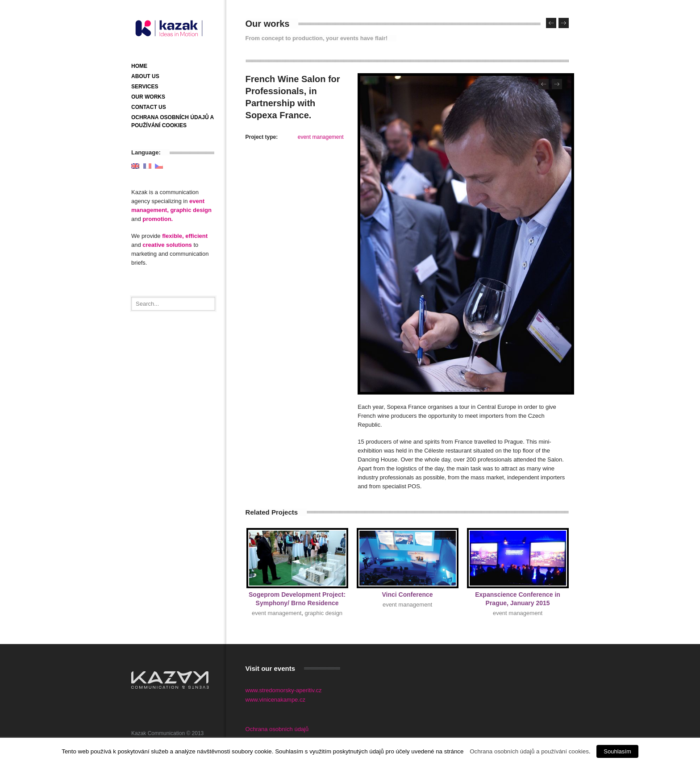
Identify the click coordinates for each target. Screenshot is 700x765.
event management (321, 137)
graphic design (324, 613)
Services (145, 87)
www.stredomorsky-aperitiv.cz (284, 690)
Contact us (149, 107)
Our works (148, 97)
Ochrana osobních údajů (277, 729)
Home (139, 66)
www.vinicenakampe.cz (275, 700)
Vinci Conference (408, 595)
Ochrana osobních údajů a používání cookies (529, 751)
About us (145, 76)
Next (557, 84)
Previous (544, 84)
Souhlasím (617, 751)
